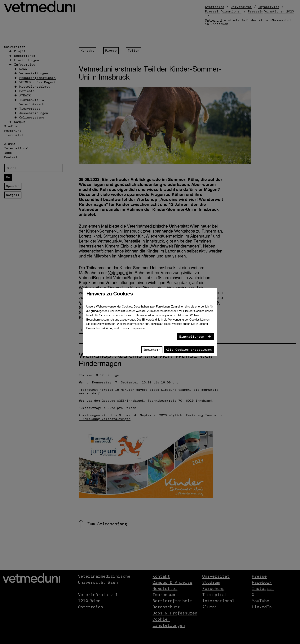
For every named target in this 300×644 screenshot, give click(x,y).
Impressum (139, 328)
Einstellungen (192, 337)
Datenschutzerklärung (100, 328)
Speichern (152, 350)
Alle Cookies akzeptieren (189, 350)
